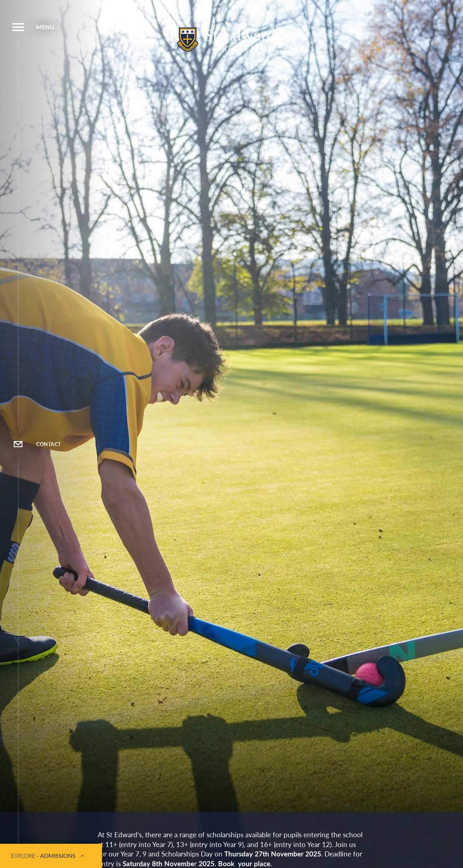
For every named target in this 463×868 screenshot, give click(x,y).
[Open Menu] (18, 27)
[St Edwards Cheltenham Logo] (231, 40)
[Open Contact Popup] (18, 444)
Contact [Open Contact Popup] (49, 444)
